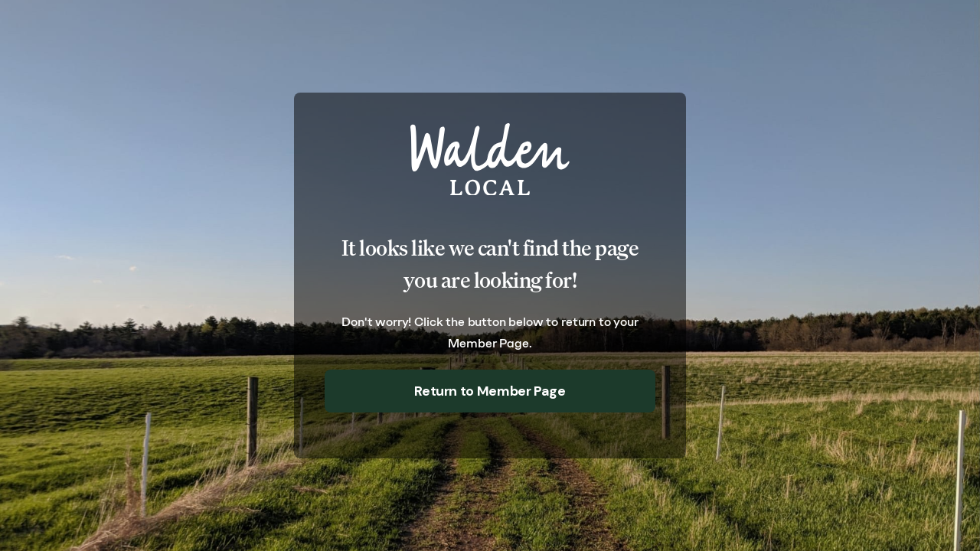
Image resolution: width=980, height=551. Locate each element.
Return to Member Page (490, 391)
